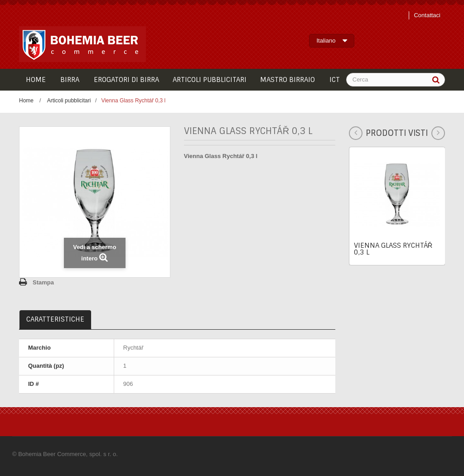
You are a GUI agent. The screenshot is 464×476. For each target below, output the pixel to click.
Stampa (43, 282)
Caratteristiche (55, 319)
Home (26, 101)
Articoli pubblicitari (69, 101)
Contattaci (427, 15)
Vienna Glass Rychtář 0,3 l (393, 249)
